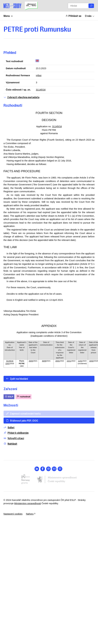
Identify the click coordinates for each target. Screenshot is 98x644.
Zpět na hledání (17, 379)
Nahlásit (10, 444)
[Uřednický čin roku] (31, 6)
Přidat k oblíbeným (16, 433)
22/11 (69, 361)
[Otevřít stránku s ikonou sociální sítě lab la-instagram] (60, 469)
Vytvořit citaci (14, 438)
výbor (39, 75)
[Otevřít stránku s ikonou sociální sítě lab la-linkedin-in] (37, 469)
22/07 (8, 363)
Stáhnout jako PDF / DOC (22, 420)
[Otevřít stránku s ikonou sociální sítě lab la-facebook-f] (43, 469)
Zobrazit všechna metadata (21, 97)
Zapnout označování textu (23, 413)
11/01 (80, 361)
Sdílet (9, 427)
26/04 (31, 361)
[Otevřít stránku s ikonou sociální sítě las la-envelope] (54, 469)
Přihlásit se (73, 16)
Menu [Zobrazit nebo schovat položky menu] (8, 16)
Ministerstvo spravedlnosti (28, 503)
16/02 (91, 361)
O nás (90, 16)
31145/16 (41, 90)
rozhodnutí (23, 396)
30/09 (44, 361)
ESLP (9, 396)
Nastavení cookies (13, 514)
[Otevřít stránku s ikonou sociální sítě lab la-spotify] (49, 469)
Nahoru (31, 514)
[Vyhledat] (91, 6)
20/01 (58, 361)
